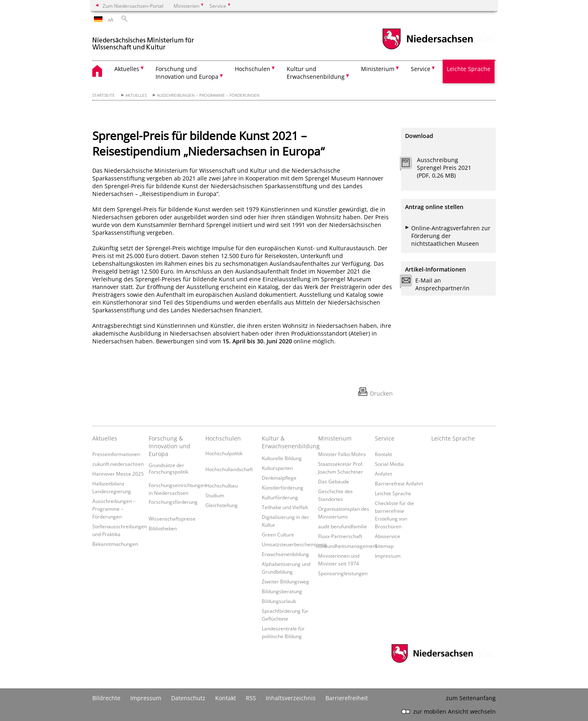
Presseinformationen (116, 454)
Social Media (389, 464)
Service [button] (421, 69)
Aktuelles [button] (127, 69)
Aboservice (388, 536)
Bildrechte (106, 698)
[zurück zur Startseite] (143, 40)
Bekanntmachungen (115, 544)
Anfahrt (383, 474)
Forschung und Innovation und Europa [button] (187, 73)
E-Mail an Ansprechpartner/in (437, 284)
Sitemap (384, 546)
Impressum (388, 556)
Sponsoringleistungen (343, 573)
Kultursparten (277, 468)
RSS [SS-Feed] (251, 698)
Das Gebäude (334, 481)
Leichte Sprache (469, 69)
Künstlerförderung (283, 487)
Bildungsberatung (282, 591)
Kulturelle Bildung (282, 458)
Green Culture (278, 534)
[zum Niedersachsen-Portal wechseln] (428, 48)
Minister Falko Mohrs (342, 454)
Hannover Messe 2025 (118, 474)
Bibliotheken (163, 528)
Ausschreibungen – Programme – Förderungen (208, 95)
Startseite (104, 95)
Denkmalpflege (279, 478)
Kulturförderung (280, 497)
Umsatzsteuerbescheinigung (294, 544)
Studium (215, 495)
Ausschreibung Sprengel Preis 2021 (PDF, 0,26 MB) (444, 168)
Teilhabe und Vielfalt (285, 507)
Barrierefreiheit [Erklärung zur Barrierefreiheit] (347, 698)
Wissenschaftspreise (172, 518)
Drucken (381, 393)
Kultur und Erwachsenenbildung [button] (316, 73)
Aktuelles (136, 95)
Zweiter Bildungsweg (285, 581)
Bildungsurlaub (279, 601)
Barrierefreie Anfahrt (399, 483)
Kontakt (383, 454)
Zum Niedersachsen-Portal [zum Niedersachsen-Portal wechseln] (133, 6)
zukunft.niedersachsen (118, 464)
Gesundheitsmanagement (348, 546)
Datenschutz (188, 698)
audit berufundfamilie (343, 526)
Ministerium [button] (378, 69)
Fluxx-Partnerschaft (340, 536)
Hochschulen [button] (253, 69)
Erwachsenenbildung (285, 554)
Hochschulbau (222, 485)
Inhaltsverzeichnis (291, 698)
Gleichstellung (222, 505)
